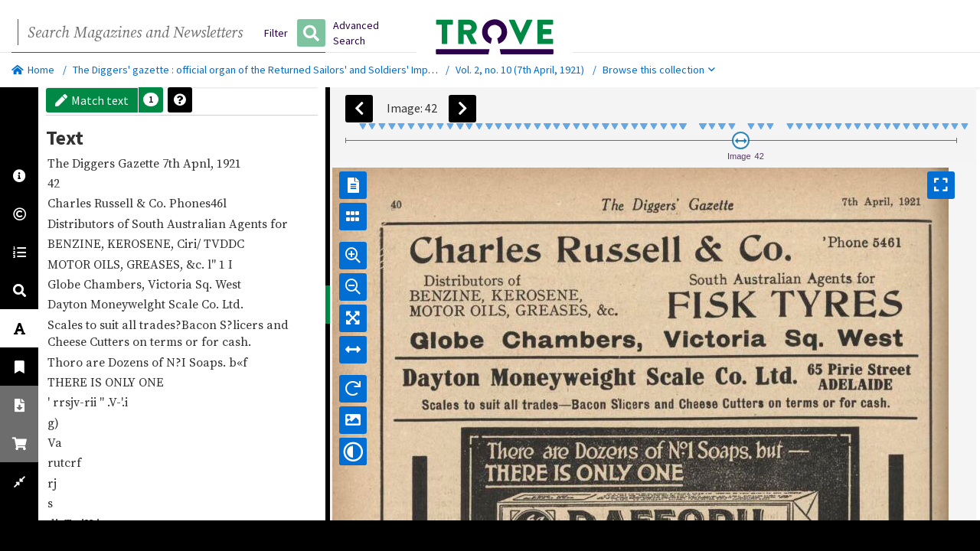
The (60, 163)
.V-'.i (119, 402)
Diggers (95, 163)
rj (54, 483)
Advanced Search (356, 33)
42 (55, 183)
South (149, 223)
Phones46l (199, 203)
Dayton (69, 304)
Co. (159, 203)
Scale (185, 304)
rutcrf (66, 462)
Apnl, (200, 163)
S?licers (243, 324)
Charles (71, 203)
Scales (67, 324)
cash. (238, 341)
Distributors (82, 223)
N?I (178, 362)
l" (213, 264)
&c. (197, 264)
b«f (240, 362)
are (97, 362)
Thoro (67, 362)
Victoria (171, 284)
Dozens (130, 362)
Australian (198, 223)
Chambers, (116, 284)
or (193, 341)
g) (55, 422)
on (141, 341)
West (230, 284)
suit (111, 324)
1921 (230, 163)
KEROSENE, (142, 243)
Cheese (69, 341)
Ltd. (234, 304)
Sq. (205, 284)
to (93, 324)
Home (33, 70)
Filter (276, 33)
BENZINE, (77, 243)
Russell (115, 203)
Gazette (140, 163)
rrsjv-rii (76, 402)
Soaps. (209, 362)
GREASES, (156, 264)
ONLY (122, 382)
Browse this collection (659, 70)
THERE (69, 382)
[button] (151, 100)
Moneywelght (129, 304)
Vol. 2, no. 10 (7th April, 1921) (520, 70)
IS (98, 382)
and (279, 324)
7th (173, 163)
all (131, 324)
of (124, 223)
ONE (153, 382)
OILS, (110, 264)
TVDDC (225, 243)
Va (56, 442)
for (281, 223)
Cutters (111, 341)
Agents (250, 223)
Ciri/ (190, 243)
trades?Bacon (180, 324)
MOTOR (70, 264)
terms (168, 341)
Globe (65, 284)
